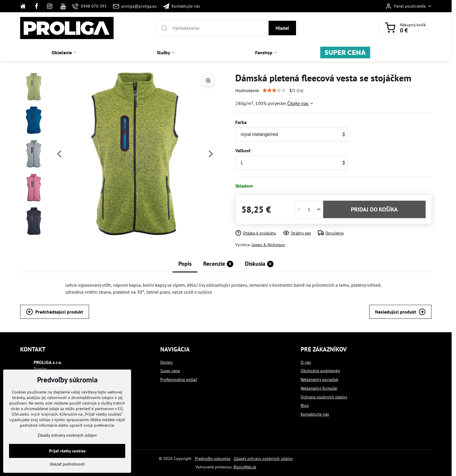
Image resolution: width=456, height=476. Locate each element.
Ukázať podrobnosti (67, 464)
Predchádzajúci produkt (55, 312)
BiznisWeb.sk (245, 467)
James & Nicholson (268, 245)
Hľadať (282, 28)
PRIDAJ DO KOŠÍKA (374, 209)
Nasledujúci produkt (400, 312)
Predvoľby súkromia (213, 459)
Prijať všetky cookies (67, 451)
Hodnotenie (247, 90)
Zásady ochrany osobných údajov (263, 459)
